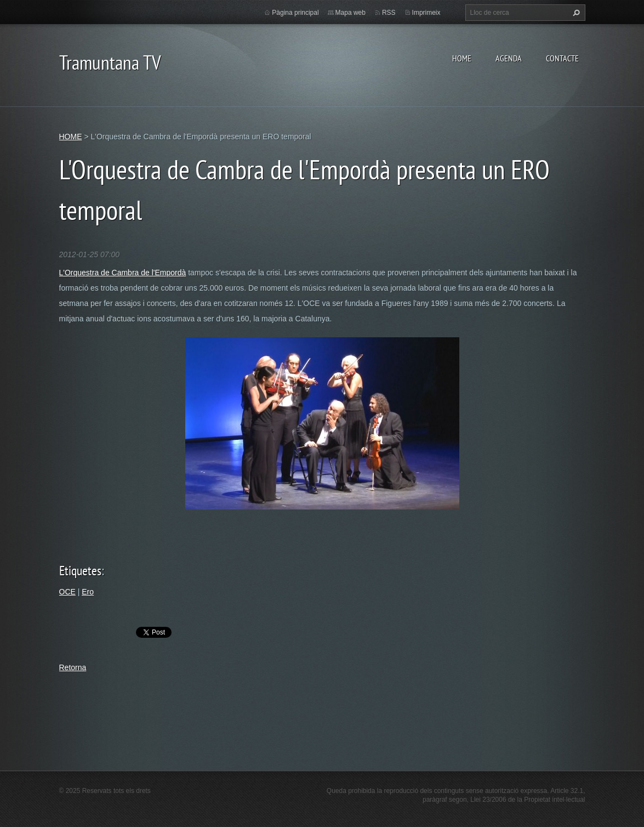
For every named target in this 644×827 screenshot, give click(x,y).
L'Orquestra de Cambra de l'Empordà (123, 273)
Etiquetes (80, 571)
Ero (88, 592)
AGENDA (509, 58)
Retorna (73, 667)
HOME (462, 58)
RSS (389, 13)
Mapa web (351, 13)
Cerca (575, 13)
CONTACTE (562, 58)
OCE (67, 592)
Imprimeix (426, 13)
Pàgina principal (295, 13)
